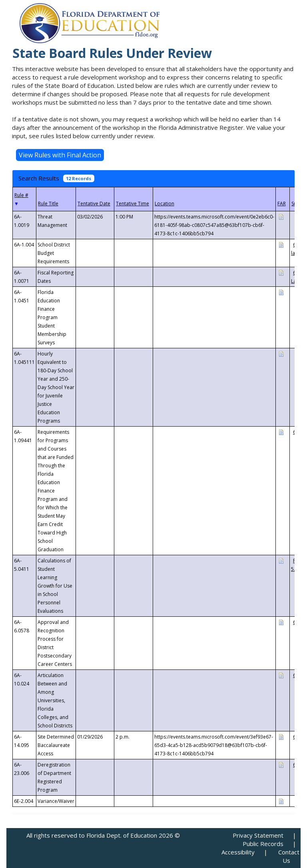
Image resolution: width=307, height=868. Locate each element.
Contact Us (289, 856)
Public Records (263, 844)
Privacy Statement (258, 835)
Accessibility (238, 852)
